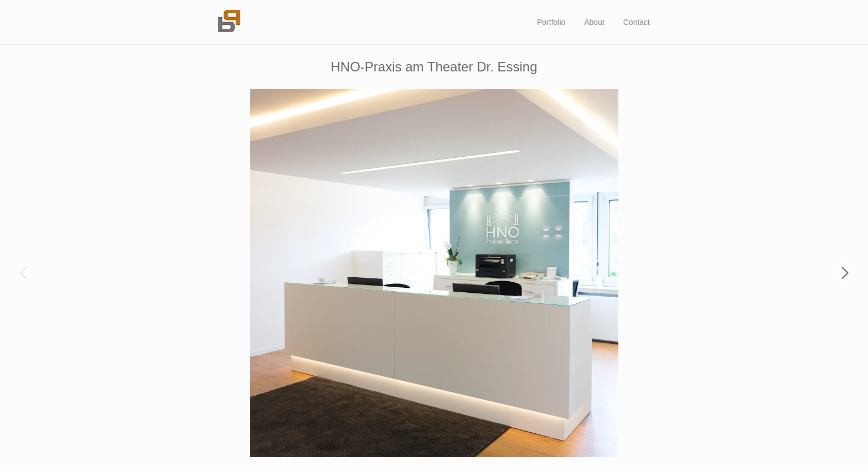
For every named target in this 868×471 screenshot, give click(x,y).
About (594, 22)
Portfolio (551, 22)
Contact (637, 22)
